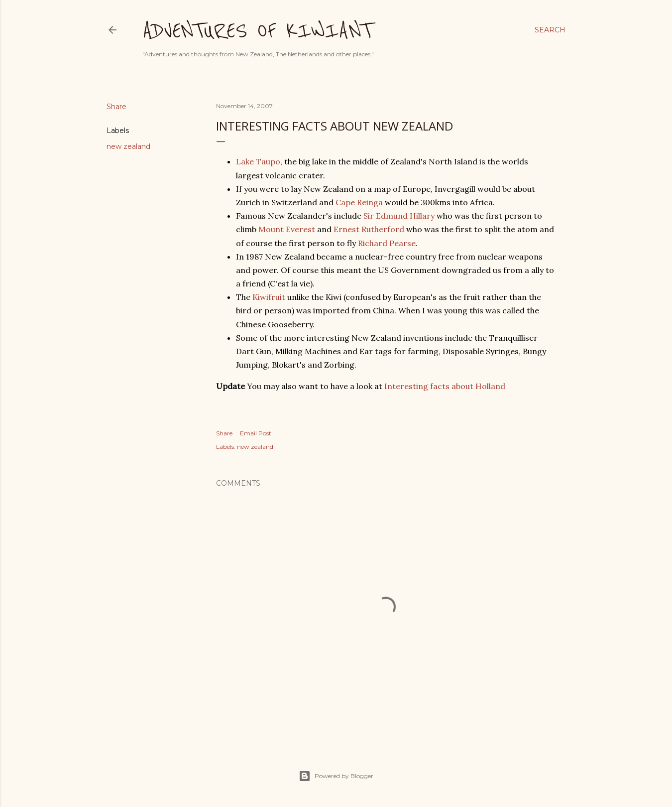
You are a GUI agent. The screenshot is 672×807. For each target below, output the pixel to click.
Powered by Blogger (336, 776)
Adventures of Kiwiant (257, 31)
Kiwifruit (269, 297)
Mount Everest (287, 229)
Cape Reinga (359, 202)
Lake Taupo (258, 161)
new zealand (128, 146)
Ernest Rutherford (369, 229)
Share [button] (116, 107)
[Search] (550, 30)
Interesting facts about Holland (445, 386)
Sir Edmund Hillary (399, 216)
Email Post (256, 433)
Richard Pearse (387, 243)
